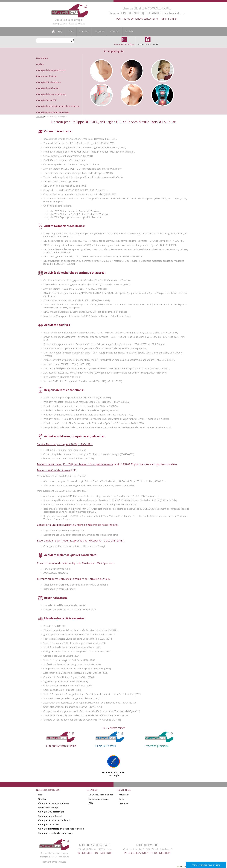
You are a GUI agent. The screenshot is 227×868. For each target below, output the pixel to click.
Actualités (124, 795)
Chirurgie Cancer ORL (46, 100)
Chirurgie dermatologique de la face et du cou (58, 106)
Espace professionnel (148, 43)
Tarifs (71, 31)
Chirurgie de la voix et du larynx (51, 94)
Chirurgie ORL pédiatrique (48, 82)
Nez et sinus (42, 58)
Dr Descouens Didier (99, 799)
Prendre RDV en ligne (124, 43)
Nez (40, 795)
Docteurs (84, 31)
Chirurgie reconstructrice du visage (53, 112)
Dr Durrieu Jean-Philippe (101, 795)
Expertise (115, 31)
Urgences (99, 31)
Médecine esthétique (46, 76)
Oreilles (40, 64)
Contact (129, 31)
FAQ (60, 31)
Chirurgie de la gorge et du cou (51, 70)
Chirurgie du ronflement (48, 88)
